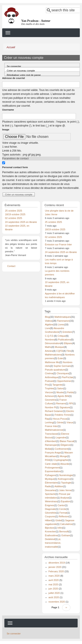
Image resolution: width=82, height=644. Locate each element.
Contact (11, 266)
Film (69, 351)
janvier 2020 (55, 567)
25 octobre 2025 (14, 211)
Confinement (62, 449)
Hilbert (48, 520)
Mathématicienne (54, 430)
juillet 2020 (54, 593)
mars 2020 (54, 576)
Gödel (58, 520)
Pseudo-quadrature (55, 370)
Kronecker (50, 531)
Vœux (70, 422)
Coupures (50, 516)
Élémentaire (51, 483)
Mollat (48, 449)
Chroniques (63, 373)
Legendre (61, 437)
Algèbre (49, 325)
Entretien (67, 332)
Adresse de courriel (14, 78)
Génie (60, 422)
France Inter (51, 426)
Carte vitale (51, 464)
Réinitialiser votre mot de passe (24, 75)
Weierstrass (51, 501)
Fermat (63, 513)
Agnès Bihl (63, 396)
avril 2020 (54, 580)
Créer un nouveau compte (25, 70)
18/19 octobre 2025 (15, 214)
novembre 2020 (57, 602)
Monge (64, 456)
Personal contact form (15, 167)
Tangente (57, 385)
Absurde (65, 464)
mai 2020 (53, 584)
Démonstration (53, 343)
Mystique (50, 479)
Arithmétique (52, 377)
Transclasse (51, 434)
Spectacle (50, 494)
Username (8, 110)
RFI (71, 403)
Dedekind (50, 539)
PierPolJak (67, 377)
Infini (60, 528)
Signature (65, 407)
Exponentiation (53, 471)
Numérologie (66, 475)
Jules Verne (65, 490)
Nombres (50, 340)
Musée (60, 392)
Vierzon (49, 392)
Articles (49, 351)
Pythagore (50, 475)
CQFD (60, 351)
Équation (66, 501)
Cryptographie (61, 460)
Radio (48, 486)
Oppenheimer (64, 381)
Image (6, 130)
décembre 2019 (57, 563)
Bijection (50, 528)
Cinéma (49, 373)
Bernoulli (64, 531)
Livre (48, 328)
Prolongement (52, 468)
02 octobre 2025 (14, 218)
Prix (47, 385)
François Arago (53, 453)
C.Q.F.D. (50, 336)
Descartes (50, 490)
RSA (47, 460)
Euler (60, 358)
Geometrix (51, 400)
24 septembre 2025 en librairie (21, 222)
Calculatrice (66, 524)
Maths (48, 347)
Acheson (50, 396)
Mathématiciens (53, 355)
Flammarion (63, 321)
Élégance (65, 445)
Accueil (11, 47)
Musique (59, 347)
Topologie (66, 483)
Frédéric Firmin (63, 415)
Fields (70, 392)
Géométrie (51, 513)
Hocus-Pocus (60, 419)
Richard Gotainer (54, 411)
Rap (47, 419)
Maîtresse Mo (52, 362)
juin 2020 (53, 589)
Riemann (61, 403)
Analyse (65, 498)
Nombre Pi (51, 407)
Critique (62, 336)
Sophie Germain (62, 366)
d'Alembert (51, 441)
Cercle (62, 509)
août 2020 (54, 597)
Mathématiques (63, 317)
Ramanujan (51, 445)
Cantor (61, 505)
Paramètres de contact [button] (15, 159)
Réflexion (64, 516)
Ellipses (68, 343)
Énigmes (50, 505)
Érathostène (51, 535)
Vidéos (49, 321)
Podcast (49, 381)
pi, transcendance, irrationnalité (53, 543)
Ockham (66, 535)
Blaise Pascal (67, 441)
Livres (61, 325)
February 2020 (56, 571)
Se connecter (14, 66)
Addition (59, 486)
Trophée (49, 388)
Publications (65, 340)
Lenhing (49, 422)
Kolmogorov (64, 479)
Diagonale (50, 509)
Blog (47, 317)
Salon (60, 388)
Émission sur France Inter (58, 244)
